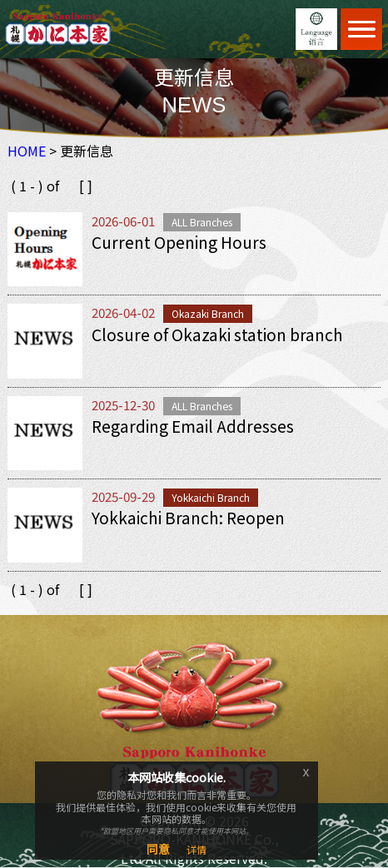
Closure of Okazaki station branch (217, 335)
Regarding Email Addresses (193, 426)
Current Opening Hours (179, 242)
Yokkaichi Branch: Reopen (188, 518)
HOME (27, 151)
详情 (196, 849)
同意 (158, 849)
